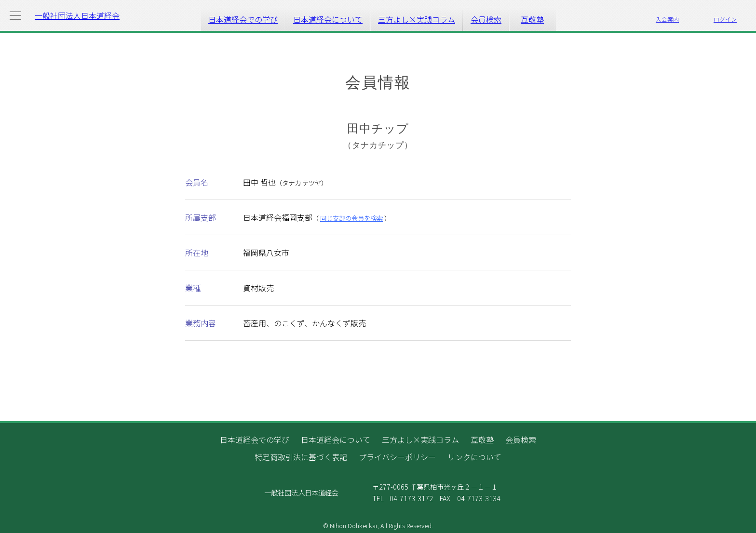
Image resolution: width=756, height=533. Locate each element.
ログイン (725, 19)
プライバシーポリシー (397, 457)
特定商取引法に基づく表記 (301, 457)
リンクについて (474, 457)
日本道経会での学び (243, 19)
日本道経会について (328, 19)
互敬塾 (532, 19)
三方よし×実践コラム (417, 19)
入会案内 (667, 19)
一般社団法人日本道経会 (77, 15)
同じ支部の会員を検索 (351, 218)
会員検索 (486, 19)
